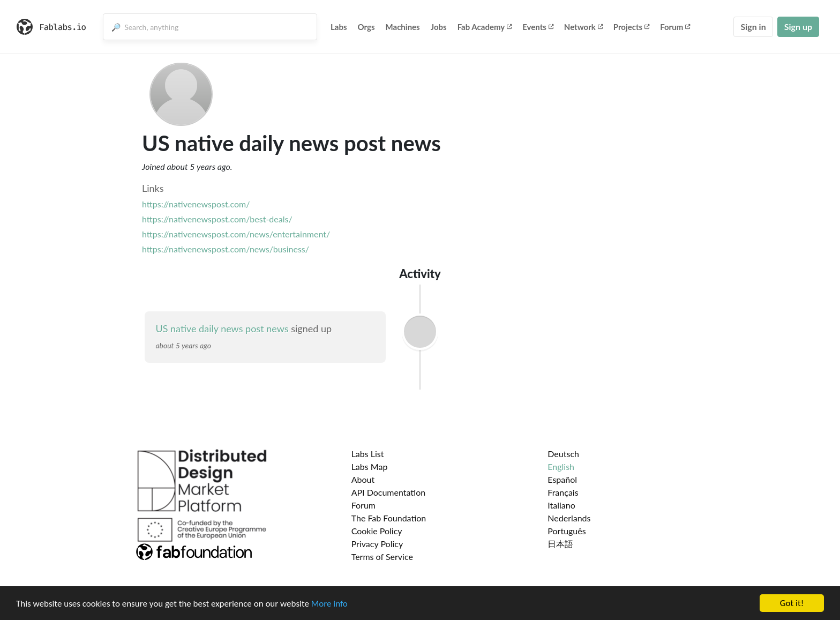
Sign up (798, 27)
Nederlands (569, 518)
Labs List (368, 454)
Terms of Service (382, 556)
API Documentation (389, 492)
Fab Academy (485, 27)
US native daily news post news (222, 328)
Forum (675, 27)
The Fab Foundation (389, 518)
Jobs (439, 27)
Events (538, 27)
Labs (339, 27)
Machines (403, 27)
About (363, 479)
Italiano (561, 505)
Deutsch (563, 454)
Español (562, 479)
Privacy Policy (377, 544)
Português (567, 531)
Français (563, 492)
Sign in (753, 27)
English (561, 466)
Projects (631, 27)
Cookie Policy (377, 531)
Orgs (366, 27)
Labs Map (370, 466)
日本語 (560, 544)
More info (329, 604)
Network (583, 27)
